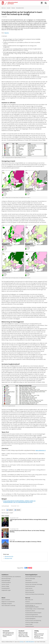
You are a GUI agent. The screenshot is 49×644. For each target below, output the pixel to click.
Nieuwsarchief (8, 558)
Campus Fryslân (29, 624)
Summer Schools (5, 584)
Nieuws (13, 8)
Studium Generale (29, 590)
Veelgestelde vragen (6, 590)
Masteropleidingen (6, 580)
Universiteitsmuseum (30, 586)
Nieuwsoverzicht (9, 557)
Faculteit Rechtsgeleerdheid (32, 615)
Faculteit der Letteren (30, 611)
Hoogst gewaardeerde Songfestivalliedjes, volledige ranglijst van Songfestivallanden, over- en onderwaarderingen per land (19, 502)
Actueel (9, 8)
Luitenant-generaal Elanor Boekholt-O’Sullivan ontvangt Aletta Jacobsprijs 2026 (28, 520)
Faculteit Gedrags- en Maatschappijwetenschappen (32, 606)
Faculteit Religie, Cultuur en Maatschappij (35, 609)
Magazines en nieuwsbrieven (8, 602)
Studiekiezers (5, 575)
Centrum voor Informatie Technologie (34, 584)
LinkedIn (18, 510)
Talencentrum (28, 580)
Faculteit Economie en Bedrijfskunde (34, 604)
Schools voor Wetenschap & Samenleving (35, 594)
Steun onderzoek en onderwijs (8, 606)
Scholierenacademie (6, 582)
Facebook (10, 510)
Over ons (4, 8)
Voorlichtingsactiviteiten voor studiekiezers (11, 577)
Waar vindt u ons (29, 600)
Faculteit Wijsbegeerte (30, 619)
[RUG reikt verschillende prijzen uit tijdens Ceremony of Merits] (5, 544)
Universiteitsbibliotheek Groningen (33, 577)
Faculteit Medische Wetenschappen (33, 613)
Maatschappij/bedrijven (31, 575)
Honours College (5, 586)
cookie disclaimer (30, 642)
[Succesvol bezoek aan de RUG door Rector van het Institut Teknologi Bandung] (5, 533)
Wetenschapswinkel (30, 592)
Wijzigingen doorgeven (7, 604)
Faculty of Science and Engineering (33, 620)
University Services (30, 626)
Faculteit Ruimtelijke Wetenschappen (34, 617)
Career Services (29, 588)
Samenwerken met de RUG (31, 582)
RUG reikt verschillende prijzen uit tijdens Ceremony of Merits (25, 542)
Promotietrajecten (6, 588)
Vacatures (28, 602)
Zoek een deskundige (30, 579)
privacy (22, 642)
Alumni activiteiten (6, 600)
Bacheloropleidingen (6, 579)
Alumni (3, 598)
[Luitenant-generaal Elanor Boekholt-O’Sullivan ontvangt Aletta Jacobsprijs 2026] (5, 522)
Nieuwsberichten (20, 8)
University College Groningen (32, 622)
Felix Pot (7, 33)
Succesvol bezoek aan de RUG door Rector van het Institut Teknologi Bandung (27, 531)
